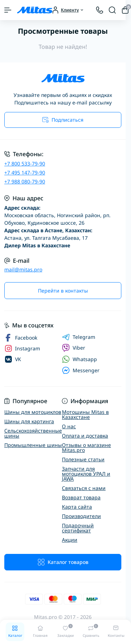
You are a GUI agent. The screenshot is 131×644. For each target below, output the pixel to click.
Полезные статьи (83, 459)
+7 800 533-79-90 (25, 164)
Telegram (79, 337)
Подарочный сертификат (78, 528)
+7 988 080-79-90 (25, 181)
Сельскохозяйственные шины (33, 433)
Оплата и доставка (85, 436)
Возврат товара (81, 497)
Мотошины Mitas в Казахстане (85, 414)
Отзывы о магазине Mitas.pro (86, 447)
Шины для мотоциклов (33, 412)
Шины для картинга (29, 421)
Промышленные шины (33, 445)
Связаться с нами (84, 488)
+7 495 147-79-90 (25, 172)
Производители (81, 516)
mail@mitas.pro (23, 269)
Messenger (81, 370)
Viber (74, 348)
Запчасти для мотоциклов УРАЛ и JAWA (86, 474)
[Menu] (8, 10)
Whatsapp (79, 359)
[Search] (112, 10)
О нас (69, 426)
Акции (70, 540)
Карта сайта (77, 507)
